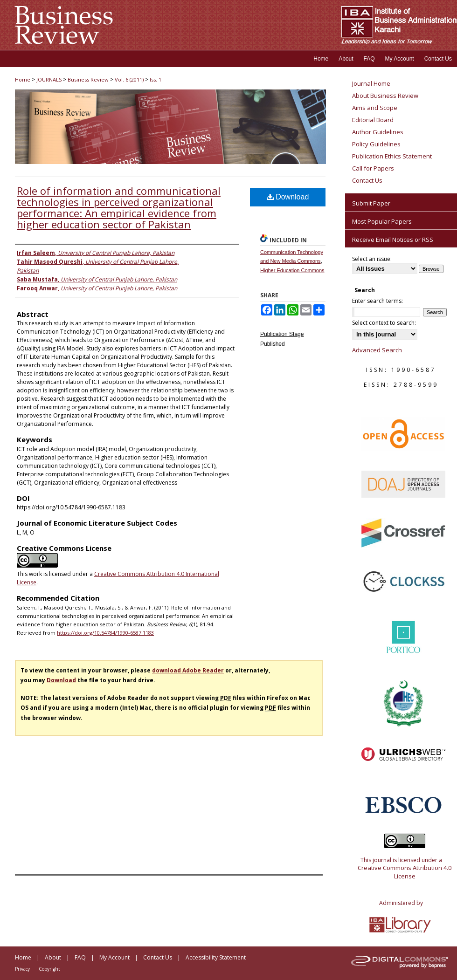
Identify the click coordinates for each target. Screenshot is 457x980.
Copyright (49, 969)
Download (288, 197)
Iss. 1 (156, 79)
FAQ (80, 957)
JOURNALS (49, 79)
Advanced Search (377, 350)
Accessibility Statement (216, 957)
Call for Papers (373, 168)
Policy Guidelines (376, 144)
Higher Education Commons (292, 270)
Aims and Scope (375, 108)
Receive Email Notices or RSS (393, 240)
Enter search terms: (377, 301)
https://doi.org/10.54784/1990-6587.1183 (105, 633)
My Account (114, 957)
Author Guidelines (378, 132)
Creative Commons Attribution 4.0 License (405, 872)
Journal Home (371, 83)
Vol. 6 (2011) (129, 79)
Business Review (88, 79)
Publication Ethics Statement (392, 156)
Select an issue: (372, 259)
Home (23, 79)
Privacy (22, 969)
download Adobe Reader (188, 670)
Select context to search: (384, 323)
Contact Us (367, 180)
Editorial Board (373, 120)
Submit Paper (371, 203)
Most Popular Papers (382, 221)
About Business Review (385, 96)
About (53, 957)
